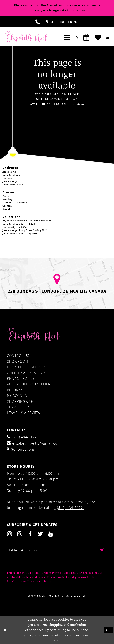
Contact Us (18, 356)
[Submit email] (102, 550)
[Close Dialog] (5, 630)
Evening (7, 199)
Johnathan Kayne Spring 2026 (20, 234)
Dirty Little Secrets (27, 367)
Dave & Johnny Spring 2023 (19, 224)
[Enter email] (57, 550)
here (57, 640)
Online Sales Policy (26, 373)
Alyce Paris (9, 172)
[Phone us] (38, 22)
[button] (67, 38)
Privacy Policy (21, 378)
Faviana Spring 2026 (15, 227)
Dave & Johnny (11, 175)
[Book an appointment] (86, 38)
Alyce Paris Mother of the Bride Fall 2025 (27, 221)
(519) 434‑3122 (71, 508)
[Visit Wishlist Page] (98, 38)
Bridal (6, 209)
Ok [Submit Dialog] (108, 630)
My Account (18, 395)
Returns (15, 390)
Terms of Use (20, 407)
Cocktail (7, 206)
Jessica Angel (10, 181)
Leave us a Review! (24, 413)
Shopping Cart (21, 401)
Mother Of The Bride (15, 203)
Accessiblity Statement (30, 384)
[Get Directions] (62, 22)
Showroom (18, 361)
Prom (6, 196)
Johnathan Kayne (13, 185)
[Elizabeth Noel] (26, 37)
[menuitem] (38, 22)
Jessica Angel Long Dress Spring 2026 (25, 230)
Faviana (7, 178)
